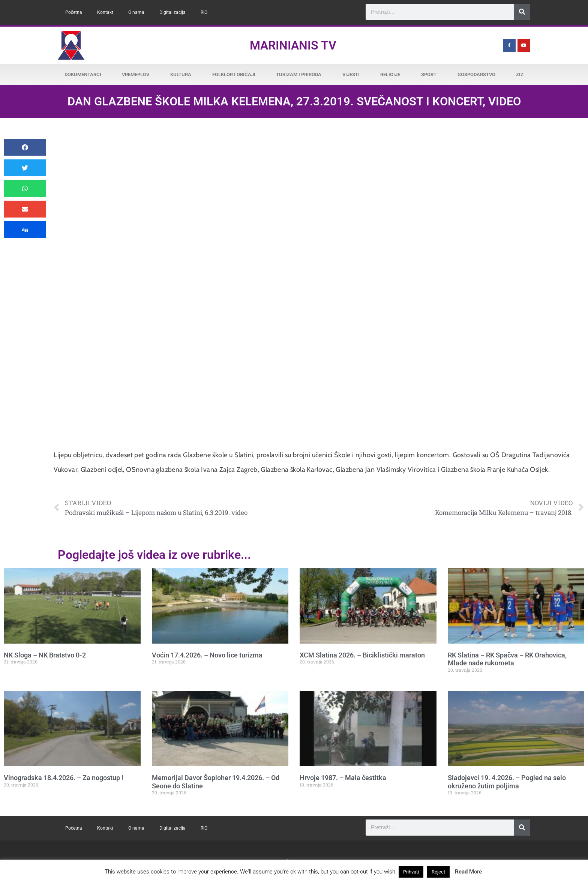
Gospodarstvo (476, 74)
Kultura (181, 74)
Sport (429, 74)
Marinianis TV (293, 45)
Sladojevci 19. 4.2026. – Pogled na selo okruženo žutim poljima (507, 782)
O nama (136, 12)
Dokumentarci (83, 74)
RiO (204, 12)
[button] (25, 147)
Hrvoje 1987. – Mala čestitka (343, 778)
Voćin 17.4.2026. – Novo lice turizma (207, 655)
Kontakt (105, 12)
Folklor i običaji (234, 74)
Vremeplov (136, 74)
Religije (390, 74)
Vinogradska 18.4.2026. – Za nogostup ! (64, 778)
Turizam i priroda (299, 74)
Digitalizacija (172, 12)
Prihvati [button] (411, 872)
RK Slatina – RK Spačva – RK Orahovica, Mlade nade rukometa (507, 659)
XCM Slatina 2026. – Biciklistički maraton (362, 655)
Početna (74, 12)
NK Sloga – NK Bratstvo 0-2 (45, 655)
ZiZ (520, 74)
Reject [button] (438, 872)
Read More (468, 872)
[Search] (522, 12)
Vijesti (351, 74)
